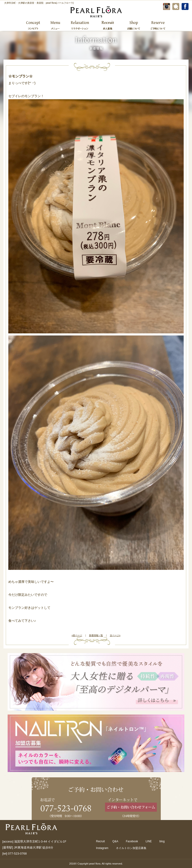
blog (162, 841)
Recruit (100, 841)
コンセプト (33, 25)
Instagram (102, 848)
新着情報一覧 (96, 635)
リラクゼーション (80, 25)
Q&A (115, 841)
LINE (149, 841)
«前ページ (77, 635)
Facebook (132, 841)
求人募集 (108, 25)
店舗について (134, 25)
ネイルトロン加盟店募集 (131, 848)
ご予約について (157, 25)
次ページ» (115, 635)
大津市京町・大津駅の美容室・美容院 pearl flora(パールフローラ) (39, 3)
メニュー (55, 25)
